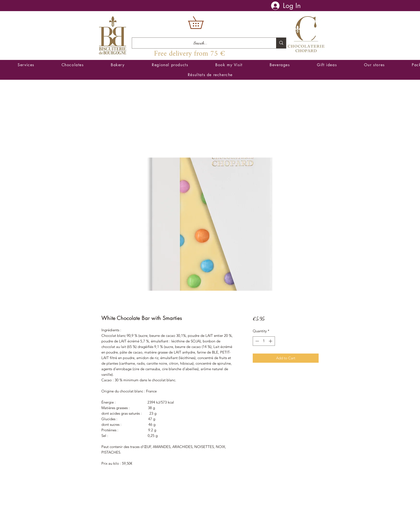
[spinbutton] (264, 341)
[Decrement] (257, 341)
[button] (202, 23)
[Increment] (271, 341)
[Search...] (200, 43)
